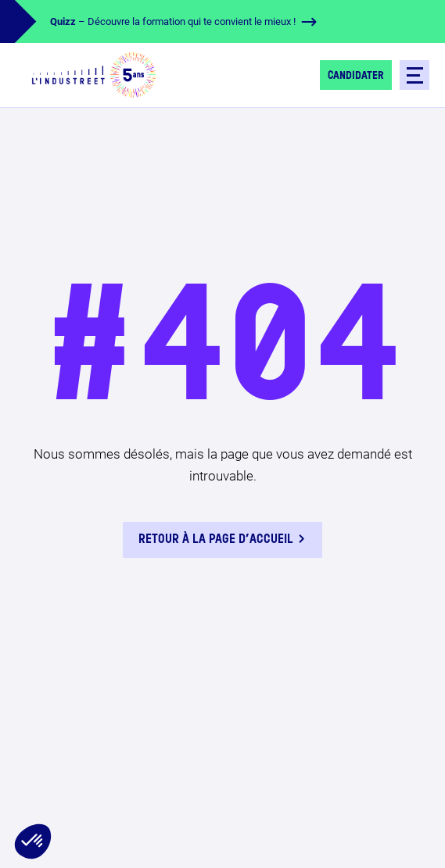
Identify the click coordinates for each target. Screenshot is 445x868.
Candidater (356, 76)
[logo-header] (94, 75)
